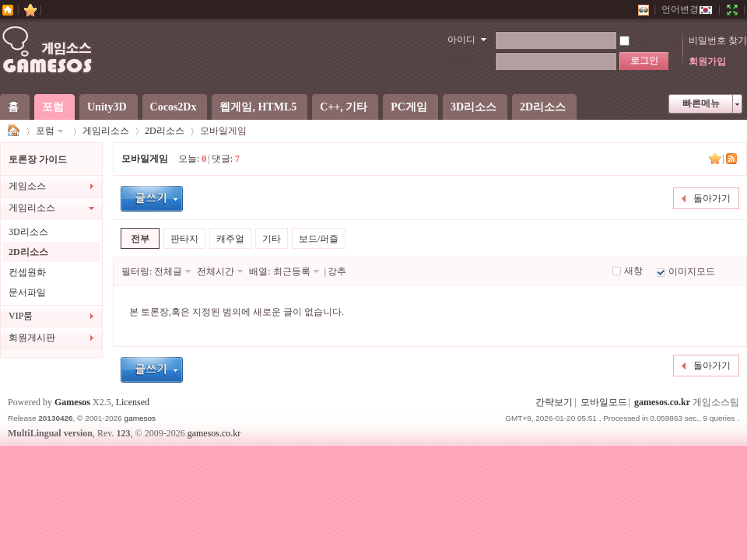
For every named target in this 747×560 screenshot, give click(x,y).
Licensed (133, 402)
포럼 (53, 107)
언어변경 (687, 9)
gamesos (140, 418)
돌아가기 (712, 198)
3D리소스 (473, 107)
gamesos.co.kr (662, 402)
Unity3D (107, 107)
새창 (633, 271)
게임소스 (14, 131)
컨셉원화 (27, 272)
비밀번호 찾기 (718, 40)
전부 (140, 239)
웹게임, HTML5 (258, 107)
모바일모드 (604, 402)
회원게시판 (32, 338)
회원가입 (707, 61)
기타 (272, 239)
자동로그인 (650, 40)
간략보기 (554, 402)
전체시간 (216, 271)
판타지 (184, 239)
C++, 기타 (344, 107)
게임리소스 (106, 131)
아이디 (461, 40)
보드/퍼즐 (319, 239)
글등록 (152, 199)
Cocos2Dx (174, 107)
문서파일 (27, 292)
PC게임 (409, 107)
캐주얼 (230, 239)
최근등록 (292, 271)
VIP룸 (21, 316)
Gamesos (72, 402)
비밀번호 (467, 61)
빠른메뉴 (701, 103)
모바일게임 (145, 159)
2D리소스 (543, 107)
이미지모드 (692, 271)
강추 (337, 271)
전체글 (168, 271)
